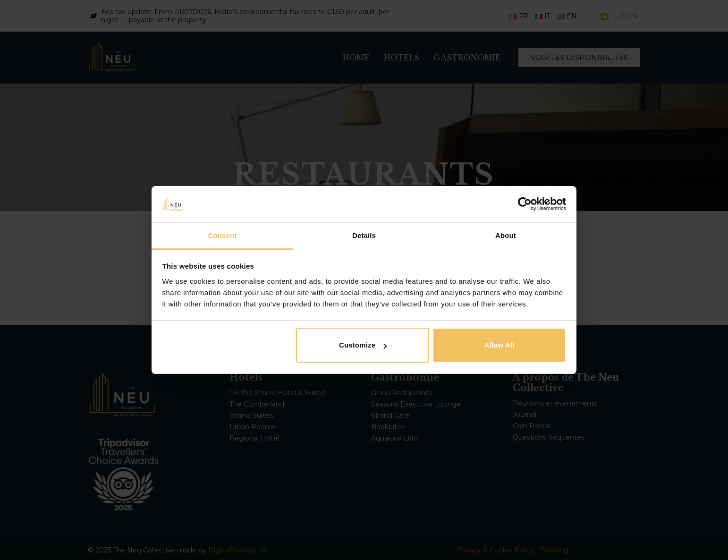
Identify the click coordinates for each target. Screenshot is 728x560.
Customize (363, 345)
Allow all (499, 345)
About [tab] (506, 235)
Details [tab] (364, 235)
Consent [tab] (223, 235)
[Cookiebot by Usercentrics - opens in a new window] (525, 204)
